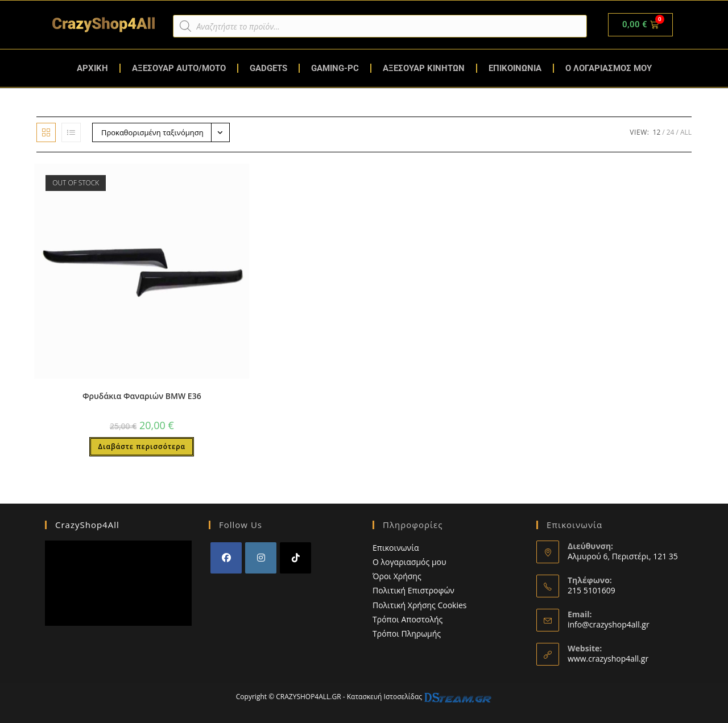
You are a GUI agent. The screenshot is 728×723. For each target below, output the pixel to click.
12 (657, 132)
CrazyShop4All (87, 525)
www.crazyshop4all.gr (608, 658)
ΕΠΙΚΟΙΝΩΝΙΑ (515, 68)
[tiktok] (295, 558)
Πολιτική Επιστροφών (413, 590)
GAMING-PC (335, 68)
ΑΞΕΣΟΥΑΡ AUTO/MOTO (179, 68)
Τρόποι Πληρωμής (407, 633)
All (686, 132)
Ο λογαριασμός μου (409, 562)
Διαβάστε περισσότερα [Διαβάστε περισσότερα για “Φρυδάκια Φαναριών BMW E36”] (142, 446)
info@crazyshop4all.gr (609, 624)
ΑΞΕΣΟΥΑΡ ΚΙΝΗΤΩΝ (424, 68)
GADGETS (268, 68)
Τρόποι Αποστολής (408, 619)
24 (671, 132)
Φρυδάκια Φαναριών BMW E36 (142, 396)
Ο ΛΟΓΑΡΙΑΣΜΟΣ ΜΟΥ (609, 68)
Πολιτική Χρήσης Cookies (420, 605)
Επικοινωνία (396, 548)
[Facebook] (226, 558)
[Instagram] (261, 558)
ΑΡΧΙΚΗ (92, 68)
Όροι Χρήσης (397, 576)
